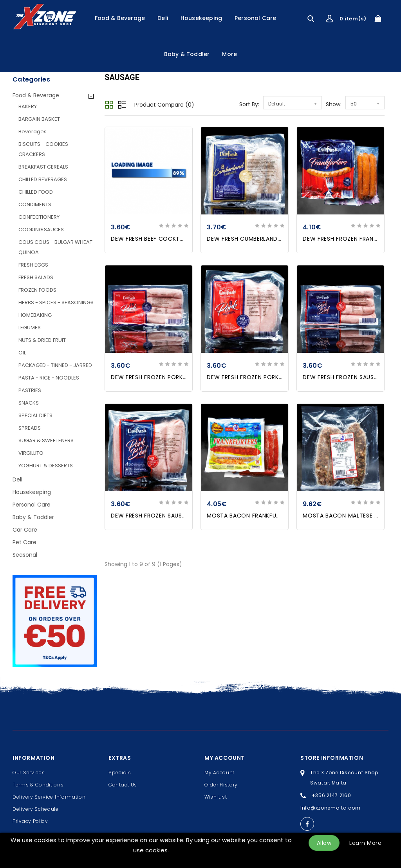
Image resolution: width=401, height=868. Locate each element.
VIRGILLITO (31, 453)
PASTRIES (30, 390)
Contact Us (123, 785)
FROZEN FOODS (37, 290)
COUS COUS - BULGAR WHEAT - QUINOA (57, 247)
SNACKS (29, 403)
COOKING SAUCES (41, 230)
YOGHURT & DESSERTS (46, 466)
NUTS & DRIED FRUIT (42, 340)
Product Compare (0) (164, 105)
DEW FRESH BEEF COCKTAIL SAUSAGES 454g (173, 239)
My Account (219, 773)
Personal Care (255, 18)
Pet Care (24, 542)
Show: (334, 104)
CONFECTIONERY (39, 217)
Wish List (216, 797)
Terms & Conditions (38, 785)
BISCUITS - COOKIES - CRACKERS (45, 149)
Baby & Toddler (187, 54)
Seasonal (25, 555)
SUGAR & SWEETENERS (46, 440)
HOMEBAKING (35, 315)
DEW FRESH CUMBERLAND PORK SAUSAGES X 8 (272, 239)
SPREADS (30, 428)
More (229, 54)
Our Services (29, 773)
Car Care (25, 530)
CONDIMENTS (35, 204)
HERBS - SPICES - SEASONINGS (56, 302)
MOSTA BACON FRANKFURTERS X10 (256, 516)
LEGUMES (30, 328)
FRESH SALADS (36, 277)
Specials (120, 773)
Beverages (33, 132)
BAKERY (28, 106)
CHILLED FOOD (36, 192)
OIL (22, 353)
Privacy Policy (30, 821)
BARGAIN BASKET (39, 119)
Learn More (365, 843)
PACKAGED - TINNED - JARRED (55, 365)
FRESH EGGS (33, 265)
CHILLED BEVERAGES (43, 179)
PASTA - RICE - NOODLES (49, 378)
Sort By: (249, 104)
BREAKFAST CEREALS (43, 167)
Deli (163, 18)
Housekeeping (201, 18)
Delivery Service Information (49, 797)
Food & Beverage (120, 18)
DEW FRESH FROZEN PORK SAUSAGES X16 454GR (179, 377)
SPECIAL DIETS (35, 415)
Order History (221, 785)
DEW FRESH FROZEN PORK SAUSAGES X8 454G (272, 377)
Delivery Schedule (36, 809)
